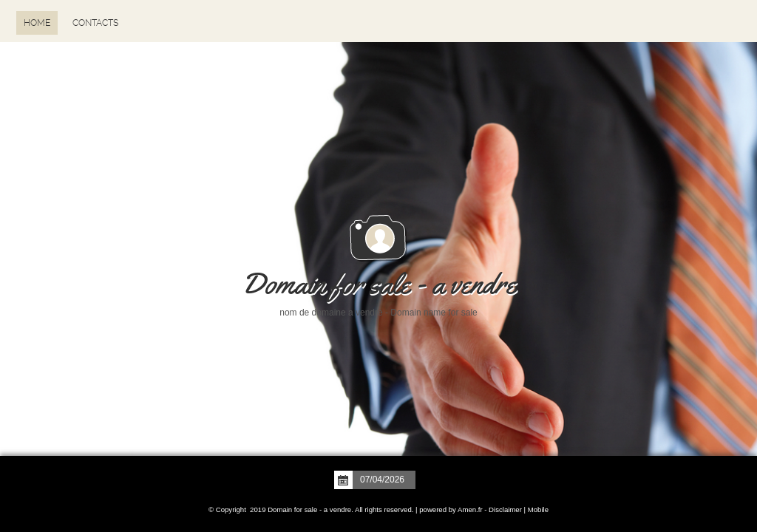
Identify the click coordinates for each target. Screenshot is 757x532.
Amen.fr (470, 509)
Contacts (95, 23)
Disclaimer (505, 509)
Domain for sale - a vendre (379, 284)
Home (37, 23)
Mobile (538, 509)
